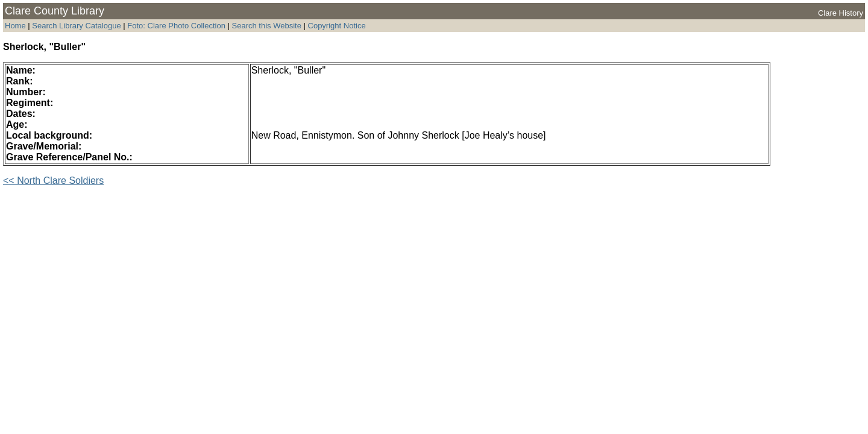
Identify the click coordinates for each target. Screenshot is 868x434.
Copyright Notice (337, 26)
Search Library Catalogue (76, 26)
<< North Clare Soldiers (53, 181)
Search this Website (266, 26)
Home (15, 26)
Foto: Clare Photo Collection (177, 26)
